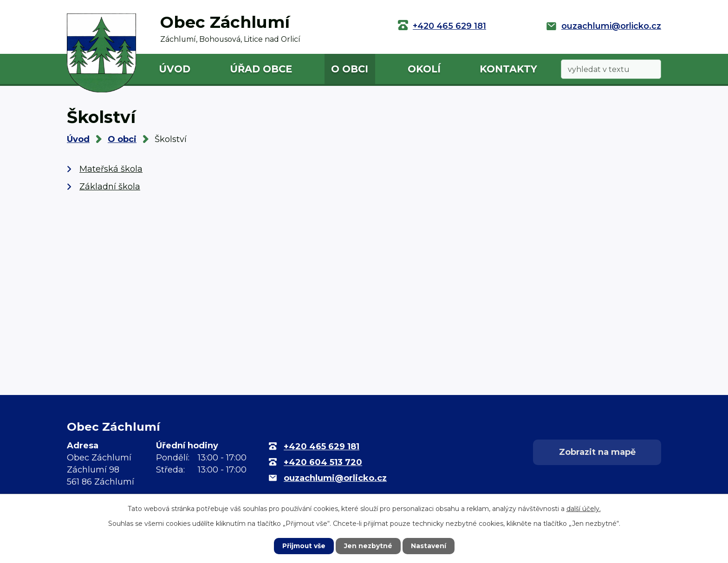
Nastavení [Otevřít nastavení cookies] (429, 546)
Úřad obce (261, 69)
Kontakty (508, 69)
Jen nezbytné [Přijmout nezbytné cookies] (368, 546)
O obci (350, 69)
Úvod (175, 69)
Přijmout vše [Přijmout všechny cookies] (304, 546)
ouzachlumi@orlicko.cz (611, 26)
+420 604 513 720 (323, 462)
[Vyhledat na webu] (611, 69)
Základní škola (110, 187)
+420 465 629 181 (449, 26)
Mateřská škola (111, 169)
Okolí (424, 69)
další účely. (584, 509)
